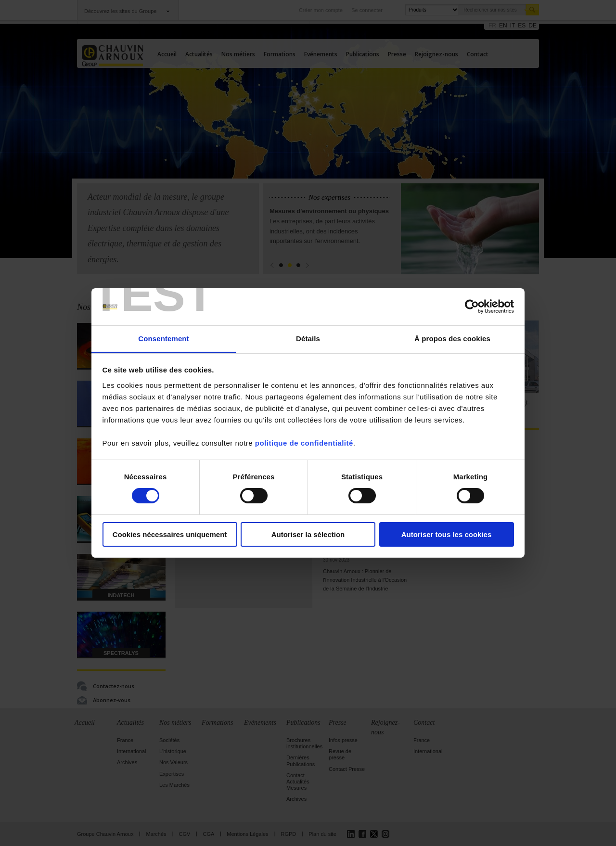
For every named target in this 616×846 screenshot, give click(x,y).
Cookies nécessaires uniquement (170, 534)
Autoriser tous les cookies (447, 534)
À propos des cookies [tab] (452, 339)
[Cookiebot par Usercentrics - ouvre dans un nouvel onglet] (472, 307)
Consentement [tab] (163, 339)
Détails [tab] (308, 339)
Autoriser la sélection (308, 534)
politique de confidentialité (304, 443)
